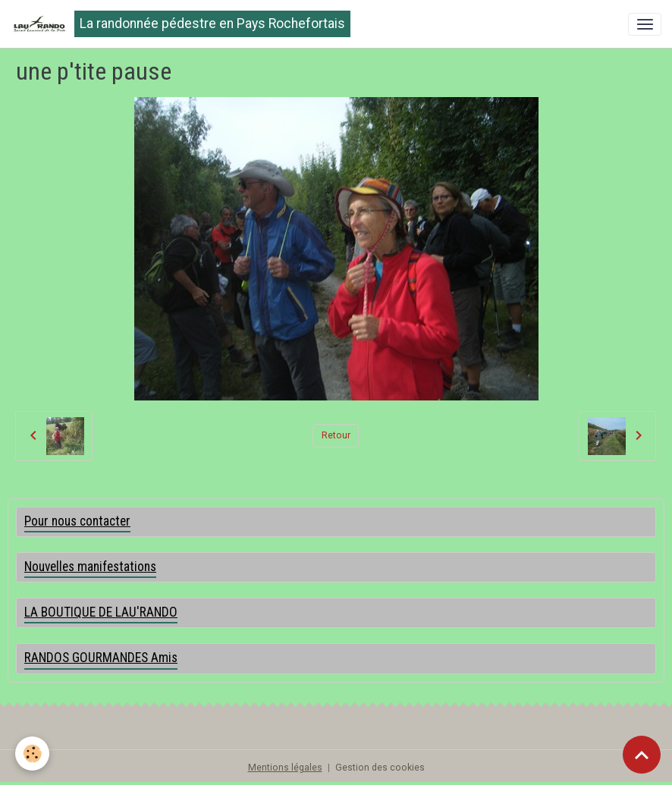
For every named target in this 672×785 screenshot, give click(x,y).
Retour (336, 435)
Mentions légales (285, 768)
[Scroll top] (642, 755)
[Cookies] (32, 754)
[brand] (181, 24)
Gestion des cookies (380, 768)
